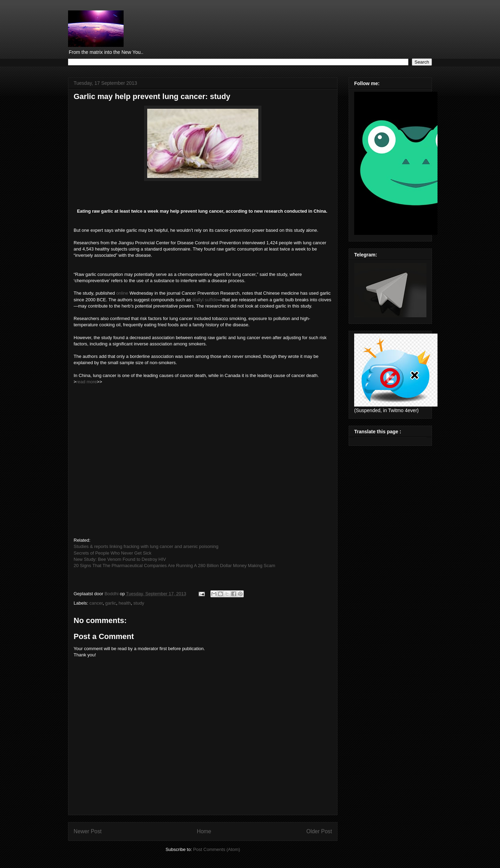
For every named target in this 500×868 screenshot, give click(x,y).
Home (204, 831)
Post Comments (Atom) (216, 849)
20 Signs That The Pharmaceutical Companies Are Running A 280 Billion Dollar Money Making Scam (175, 566)
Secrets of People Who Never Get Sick (112, 553)
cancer (96, 603)
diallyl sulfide (205, 300)
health (124, 603)
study (139, 603)
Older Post (319, 831)
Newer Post (88, 831)
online (122, 293)
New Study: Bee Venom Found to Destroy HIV (120, 559)
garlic (111, 603)
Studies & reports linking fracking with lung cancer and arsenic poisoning (146, 546)
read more (87, 382)
